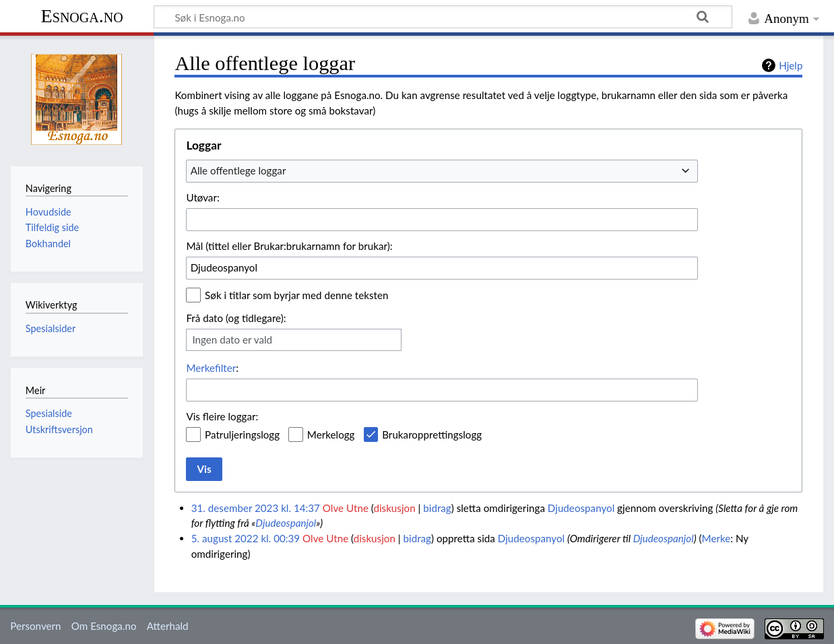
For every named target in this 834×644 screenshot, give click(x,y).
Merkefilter (211, 368)
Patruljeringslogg (242, 434)
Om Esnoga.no (104, 626)
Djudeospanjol (286, 523)
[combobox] (442, 171)
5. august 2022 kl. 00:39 (246, 538)
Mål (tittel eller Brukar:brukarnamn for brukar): (289, 246)
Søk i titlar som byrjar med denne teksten (296, 295)
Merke (716, 538)
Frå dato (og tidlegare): (236, 318)
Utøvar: (202, 197)
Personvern (35, 626)
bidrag (437, 508)
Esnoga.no (82, 16)
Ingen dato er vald (232, 340)
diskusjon (394, 508)
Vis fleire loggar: (222, 416)
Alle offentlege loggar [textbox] (238, 170)
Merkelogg (331, 434)
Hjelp (791, 65)
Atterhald (168, 626)
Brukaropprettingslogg (432, 434)
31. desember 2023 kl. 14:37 (256, 508)
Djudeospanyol (581, 508)
